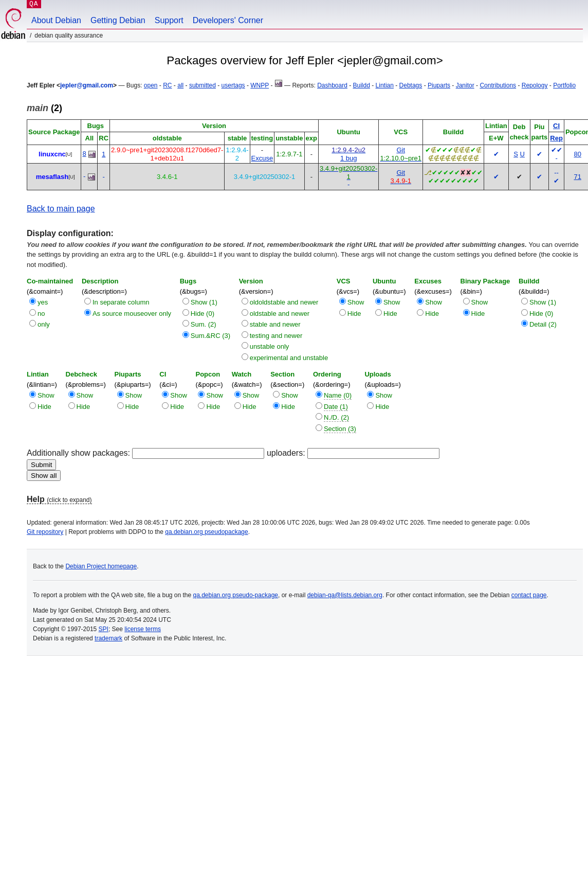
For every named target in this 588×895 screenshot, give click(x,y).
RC (167, 85)
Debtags (411, 85)
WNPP (260, 85)
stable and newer (275, 324)
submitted (203, 85)
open (151, 85)
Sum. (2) (204, 324)
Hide (354, 314)
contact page (529, 595)
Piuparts (439, 85)
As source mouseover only (132, 314)
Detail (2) (543, 324)
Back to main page (61, 209)
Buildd (362, 85)
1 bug (349, 158)
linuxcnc (52, 154)
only (44, 324)
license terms (143, 629)
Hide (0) (203, 314)
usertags (233, 85)
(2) (44, 108)
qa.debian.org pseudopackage (206, 532)
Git (401, 150)
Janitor (465, 85)
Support (169, 20)
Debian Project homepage (101, 566)
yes (43, 302)
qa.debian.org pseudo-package (236, 595)
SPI (104, 629)
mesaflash (52, 177)
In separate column (121, 302)
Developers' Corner (228, 20)
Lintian (385, 85)
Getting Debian (118, 20)
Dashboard (332, 85)
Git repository (45, 532)
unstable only (270, 346)
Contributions (498, 85)
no (41, 314)
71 (577, 177)
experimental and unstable (289, 358)
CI (556, 126)
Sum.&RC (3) (210, 336)
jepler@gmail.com (87, 85)
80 (577, 154)
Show (356, 302)
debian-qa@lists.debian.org (345, 595)
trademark (108, 638)
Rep (556, 138)
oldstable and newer (280, 314)
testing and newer (276, 336)
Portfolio (564, 85)
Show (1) (204, 302)
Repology (535, 85)
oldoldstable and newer (284, 302)
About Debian (56, 20)
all (180, 85)
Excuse (262, 158)
